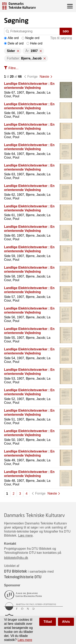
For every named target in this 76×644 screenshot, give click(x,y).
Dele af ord (14, 43)
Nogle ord (31, 38)
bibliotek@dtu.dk (16, 558)
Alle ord (11, 38)
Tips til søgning (61, 38)
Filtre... (13, 68)
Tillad (48, 622)
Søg (66, 31)
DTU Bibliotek (16, 571)
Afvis (66, 622)
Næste (44, 77)
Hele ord (34, 43)
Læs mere (25, 535)
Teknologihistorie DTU (23, 577)
